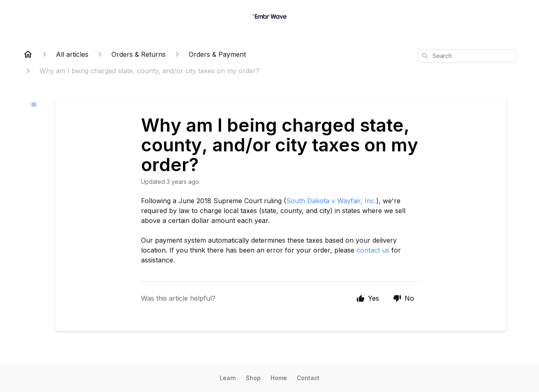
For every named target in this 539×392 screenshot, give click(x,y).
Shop (253, 378)
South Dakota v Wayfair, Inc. (331, 201)
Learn (228, 378)
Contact (308, 378)
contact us (373, 250)
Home (279, 378)
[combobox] (467, 56)
